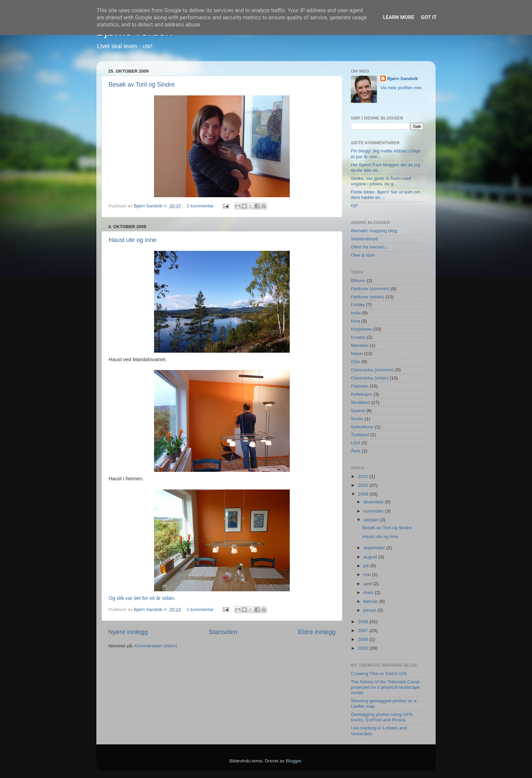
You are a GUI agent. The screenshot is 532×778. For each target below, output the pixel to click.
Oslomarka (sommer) (372, 370)
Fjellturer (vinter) (367, 297)
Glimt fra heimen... (369, 247)
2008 (364, 622)
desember (374, 502)
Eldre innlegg (317, 632)
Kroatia (358, 337)
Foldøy (358, 305)
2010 (364, 485)
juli (367, 566)
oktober (372, 520)
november (374, 511)
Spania (358, 411)
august (371, 557)
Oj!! (354, 206)
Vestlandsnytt (364, 239)
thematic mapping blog (374, 231)
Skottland (360, 402)
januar (370, 610)
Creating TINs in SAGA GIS (379, 674)
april (368, 584)
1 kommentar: (201, 206)
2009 (364, 494)
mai (368, 575)
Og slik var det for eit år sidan (141, 598)
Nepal (357, 354)
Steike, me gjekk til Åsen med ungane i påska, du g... (381, 181)
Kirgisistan (361, 329)
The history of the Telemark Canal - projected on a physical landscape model (386, 687)
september (375, 548)
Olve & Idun (363, 255)
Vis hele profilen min (401, 88)
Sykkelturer (362, 427)
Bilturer (358, 281)
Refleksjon (362, 394)
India (356, 313)
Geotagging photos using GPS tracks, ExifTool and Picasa (382, 717)
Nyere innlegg (128, 632)
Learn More (399, 17)
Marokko (360, 345)
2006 (364, 639)
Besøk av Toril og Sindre (142, 85)
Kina (355, 321)
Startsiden (223, 632)
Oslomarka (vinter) (370, 378)
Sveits (357, 419)
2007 (364, 631)
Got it (429, 17)
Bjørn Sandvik (403, 79)
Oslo (356, 362)
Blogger (293, 761)
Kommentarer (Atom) (156, 646)
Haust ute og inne (132, 240)
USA (356, 443)
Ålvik (356, 451)
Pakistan (360, 386)
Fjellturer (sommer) (370, 289)
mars (369, 592)
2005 (364, 648)
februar (371, 601)
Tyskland (360, 435)
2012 (364, 476)
